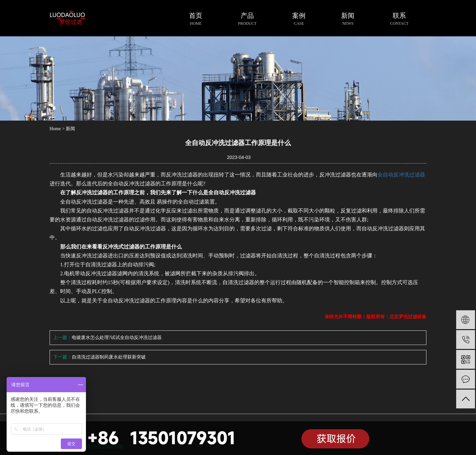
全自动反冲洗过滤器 (401, 175)
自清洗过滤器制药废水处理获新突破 (109, 357)
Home (55, 129)
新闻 (70, 129)
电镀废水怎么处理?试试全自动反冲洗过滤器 (117, 338)
